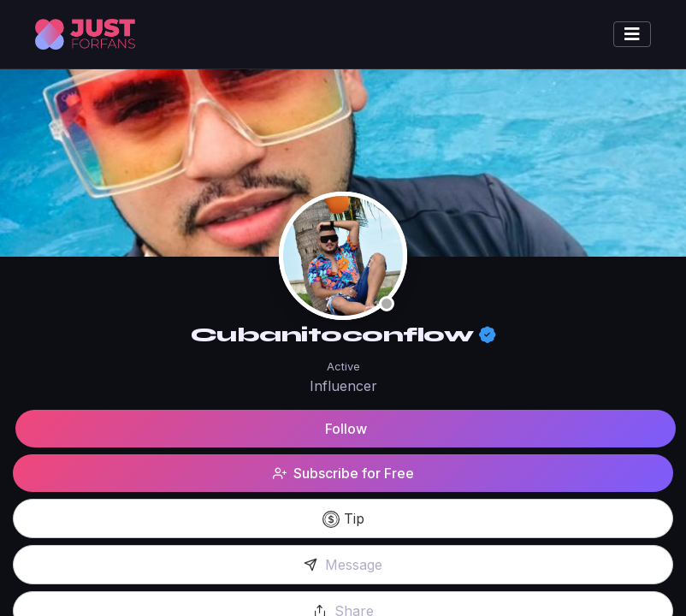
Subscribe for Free (343, 473)
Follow (346, 429)
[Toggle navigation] (632, 34)
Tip (343, 519)
